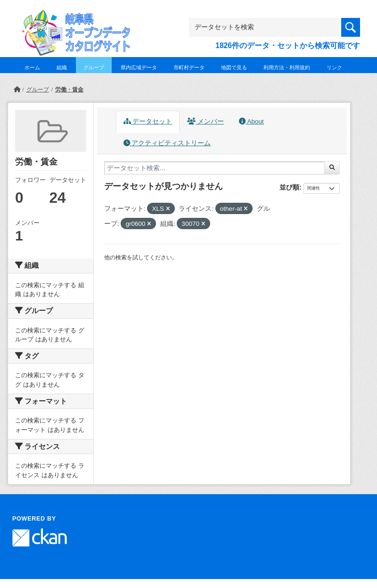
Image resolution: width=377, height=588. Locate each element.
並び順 (289, 187)
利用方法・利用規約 (287, 67)
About (251, 121)
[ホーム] (17, 90)
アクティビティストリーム (167, 143)
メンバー (205, 121)
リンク (334, 67)
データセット (148, 121)
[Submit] (332, 168)
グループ (94, 67)
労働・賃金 (69, 90)
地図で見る (234, 67)
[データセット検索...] (214, 168)
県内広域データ (139, 67)
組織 (62, 67)
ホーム (32, 67)
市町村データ (189, 67)
